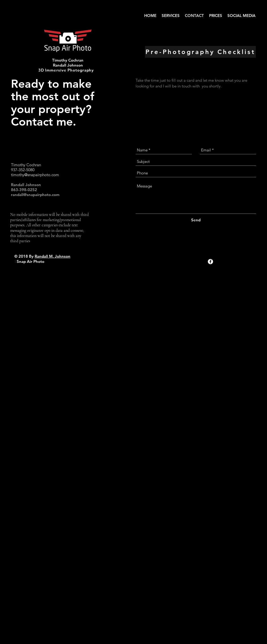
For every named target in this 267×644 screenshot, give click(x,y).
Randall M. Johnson (53, 256)
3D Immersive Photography (66, 70)
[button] (171, 16)
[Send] (196, 220)
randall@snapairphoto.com (35, 195)
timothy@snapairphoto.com (35, 175)
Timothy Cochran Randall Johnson (68, 63)
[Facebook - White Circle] (210, 262)
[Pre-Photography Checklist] (200, 52)
